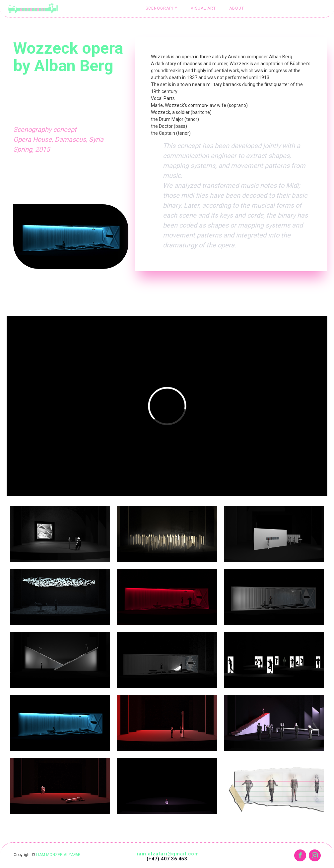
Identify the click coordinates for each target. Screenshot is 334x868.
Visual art (203, 8)
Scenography (162, 8)
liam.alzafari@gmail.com (167, 854)
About (237, 8)
